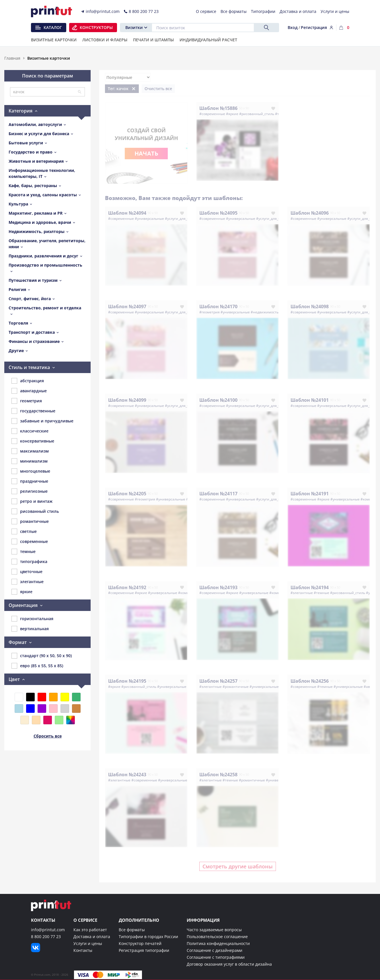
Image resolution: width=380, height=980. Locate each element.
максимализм (30, 451)
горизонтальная (32, 619)
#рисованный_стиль (257, 114)
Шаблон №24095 (218, 213)
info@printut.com (48, 930)
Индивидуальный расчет (208, 40)
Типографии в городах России (148, 937)
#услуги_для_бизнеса (183, 219)
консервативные (33, 441)
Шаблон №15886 (218, 108)
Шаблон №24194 (310, 587)
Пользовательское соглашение (217, 937)
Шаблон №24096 (310, 213)
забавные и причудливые (42, 421)
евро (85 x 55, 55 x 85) (37, 666)
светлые (24, 531)
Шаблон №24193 (218, 587)
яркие (22, 592)
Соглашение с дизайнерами (215, 950)
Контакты (83, 950)
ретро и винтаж (32, 501)
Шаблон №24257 (218, 681)
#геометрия (210, 312)
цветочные (27, 572)
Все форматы (132, 930)
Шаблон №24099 (127, 400)
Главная (12, 58)
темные (24, 552)
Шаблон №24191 (310, 494)
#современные (212, 114)
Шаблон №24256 (310, 681)
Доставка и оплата (92, 937)
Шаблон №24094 (127, 213)
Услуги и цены (88, 943)
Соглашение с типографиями (216, 957)
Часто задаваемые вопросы (214, 930)
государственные (33, 411)
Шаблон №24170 (218, 306)
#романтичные (236, 687)
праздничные (30, 481)
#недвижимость (265, 312)
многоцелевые (31, 471)
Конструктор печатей (140, 943)
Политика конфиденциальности (218, 943)
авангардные (29, 391)
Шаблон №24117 (218, 494)
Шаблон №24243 (127, 775)
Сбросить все (48, 736)
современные (30, 542)
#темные (321, 593)
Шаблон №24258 (218, 775)
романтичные (30, 521)
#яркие (232, 114)
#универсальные (149, 219)
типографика (29, 562)
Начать (146, 153)
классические (30, 431)
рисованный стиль (35, 511)
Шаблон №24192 (127, 587)
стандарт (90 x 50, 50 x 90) (42, 656)
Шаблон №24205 (127, 494)
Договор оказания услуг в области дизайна (229, 964)
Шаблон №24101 (310, 400)
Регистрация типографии (144, 950)
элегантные (28, 582)
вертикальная (30, 629)
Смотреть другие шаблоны (238, 866)
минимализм (30, 461)
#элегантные (302, 593)
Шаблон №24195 (127, 681)
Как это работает (90, 930)
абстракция (28, 381)
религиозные (30, 491)
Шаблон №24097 (127, 306)
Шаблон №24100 (218, 400)
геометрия (27, 401)
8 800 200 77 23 (46, 937)
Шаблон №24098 (310, 306)
